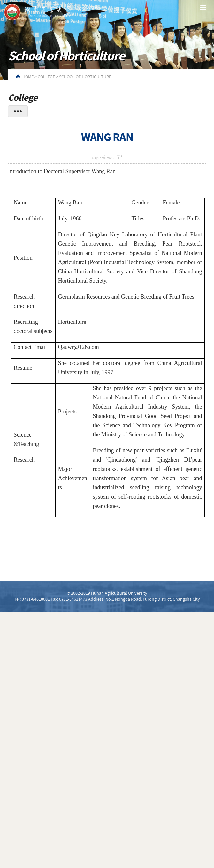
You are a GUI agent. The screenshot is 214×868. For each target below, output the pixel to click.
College (46, 77)
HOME (28, 77)
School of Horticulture (85, 77)
